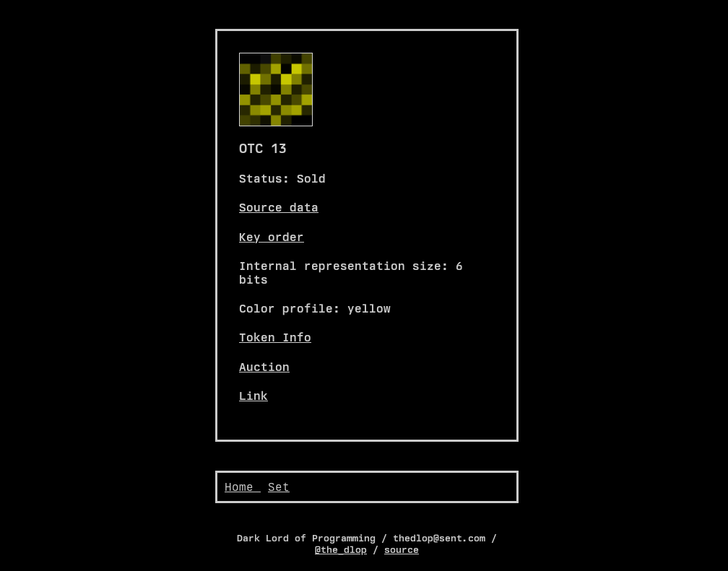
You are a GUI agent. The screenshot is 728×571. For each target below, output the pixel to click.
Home (243, 487)
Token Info (275, 337)
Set (279, 487)
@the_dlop (341, 549)
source (402, 549)
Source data (279, 208)
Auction (264, 367)
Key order (272, 237)
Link (253, 396)
